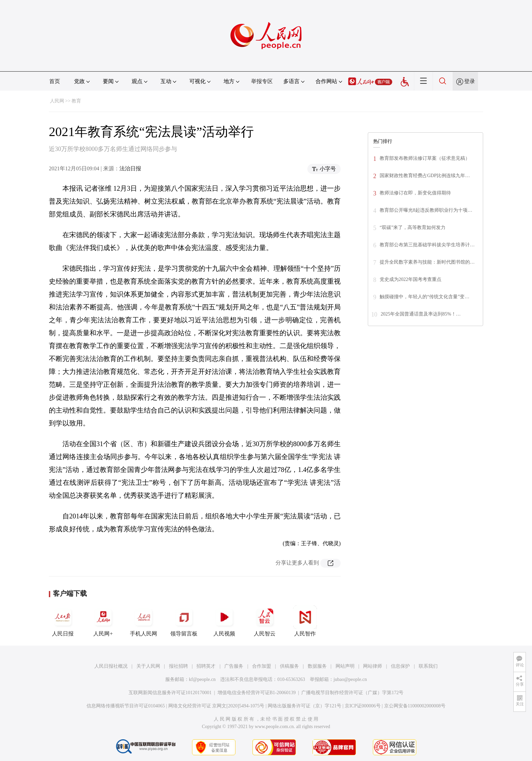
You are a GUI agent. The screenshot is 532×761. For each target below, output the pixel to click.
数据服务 (317, 666)
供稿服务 (289, 666)
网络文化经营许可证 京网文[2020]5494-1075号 (216, 706)
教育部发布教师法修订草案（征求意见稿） (425, 158)
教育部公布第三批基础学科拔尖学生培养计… (427, 245)
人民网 (57, 101)
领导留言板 (184, 621)
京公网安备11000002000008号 (415, 706)
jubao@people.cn (350, 679)
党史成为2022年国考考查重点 (411, 279)
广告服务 (234, 666)
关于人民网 (148, 666)
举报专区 (262, 81)
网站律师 (373, 666)
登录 (470, 81)
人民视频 (224, 621)
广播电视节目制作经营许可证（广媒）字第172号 (352, 693)
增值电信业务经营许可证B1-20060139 (257, 693)
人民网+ (103, 621)
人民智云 (265, 621)
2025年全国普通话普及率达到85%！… (421, 314)
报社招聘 (178, 666)
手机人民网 (144, 621)
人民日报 (63, 621)
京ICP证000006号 (363, 706)
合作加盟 (262, 666)
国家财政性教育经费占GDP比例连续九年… (425, 176)
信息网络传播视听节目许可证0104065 (126, 706)
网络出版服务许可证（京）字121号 (305, 706)
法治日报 (130, 168)
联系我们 (428, 666)
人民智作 (305, 621)
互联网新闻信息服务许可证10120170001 (170, 693)
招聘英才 (206, 666)
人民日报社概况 (111, 666)
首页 (55, 81)
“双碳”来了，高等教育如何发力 (413, 227)
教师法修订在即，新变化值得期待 (415, 193)
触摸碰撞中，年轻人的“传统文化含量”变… (424, 297)
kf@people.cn (202, 679)
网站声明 (345, 666)
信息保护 (400, 666)
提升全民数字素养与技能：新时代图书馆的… (427, 262)
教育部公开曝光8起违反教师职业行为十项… (426, 210)
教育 (76, 101)
